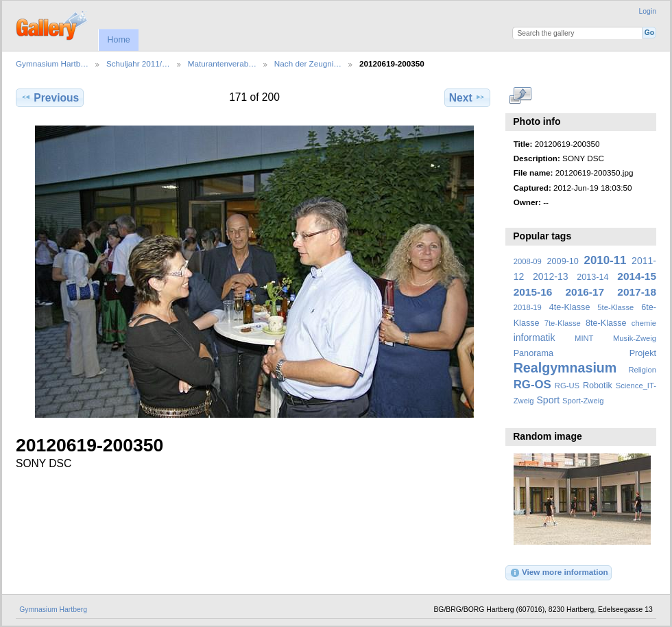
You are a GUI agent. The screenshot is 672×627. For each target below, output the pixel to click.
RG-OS (532, 385)
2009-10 (563, 261)
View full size (521, 96)
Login (648, 11)
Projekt (643, 353)
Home (118, 40)
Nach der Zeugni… (308, 63)
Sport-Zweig (583, 401)
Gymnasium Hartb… (52, 63)
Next (467, 97)
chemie (644, 323)
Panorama (533, 353)
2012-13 (551, 276)
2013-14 (592, 277)
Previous (50, 97)
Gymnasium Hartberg (53, 610)
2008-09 (528, 261)
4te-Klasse (570, 307)
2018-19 (528, 307)
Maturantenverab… (222, 63)
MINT (584, 338)
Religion (642, 370)
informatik (535, 338)
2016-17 (585, 292)
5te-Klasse (615, 307)
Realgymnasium (565, 368)
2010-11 (605, 260)
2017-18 (637, 292)
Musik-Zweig (635, 338)
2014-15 (637, 276)
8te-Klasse (606, 323)
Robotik (598, 386)
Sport (549, 400)
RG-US (567, 386)
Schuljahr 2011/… (138, 63)
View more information (559, 573)
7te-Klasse (563, 323)
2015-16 (533, 292)
